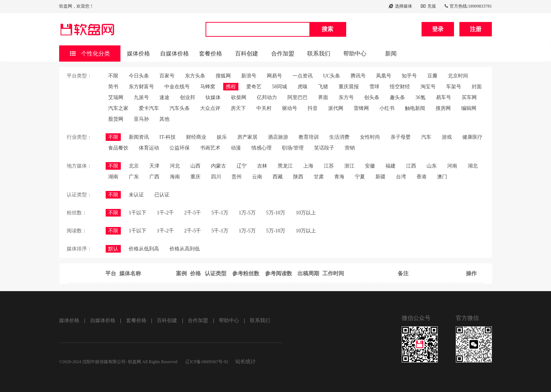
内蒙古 (219, 166)
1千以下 (138, 213)
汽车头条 (180, 108)
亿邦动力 (267, 97)
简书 (113, 87)
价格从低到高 (144, 249)
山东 (432, 166)
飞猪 (323, 87)
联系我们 (319, 54)
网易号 (274, 76)
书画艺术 (210, 148)
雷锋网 (361, 108)
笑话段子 (324, 148)
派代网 (336, 108)
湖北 (473, 166)
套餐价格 (211, 54)
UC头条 (332, 76)
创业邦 (188, 97)
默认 (113, 249)
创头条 (372, 97)
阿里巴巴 (297, 97)
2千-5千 (193, 213)
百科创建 (247, 54)
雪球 (374, 87)
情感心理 (261, 148)
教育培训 (309, 137)
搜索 (327, 29)
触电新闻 (415, 108)
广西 (154, 177)
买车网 (469, 97)
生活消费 (339, 137)
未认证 (136, 195)
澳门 (442, 177)
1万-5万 (247, 213)
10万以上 (306, 213)
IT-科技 (167, 137)
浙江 (349, 166)
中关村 (264, 108)
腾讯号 (358, 76)
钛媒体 (213, 97)
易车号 (444, 97)
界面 (323, 97)
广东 (134, 177)
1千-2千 (165, 213)
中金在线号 (177, 87)
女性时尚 (370, 137)
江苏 (329, 166)
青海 (339, 177)
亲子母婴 (401, 137)
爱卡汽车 (149, 108)
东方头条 (195, 76)
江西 (411, 166)
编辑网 (469, 108)
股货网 (116, 119)
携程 (231, 87)
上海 (308, 166)
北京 (134, 166)
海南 (175, 177)
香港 (422, 177)
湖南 (113, 177)
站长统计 (246, 362)
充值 (428, 6)
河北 (175, 166)
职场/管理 (293, 148)
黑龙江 (285, 166)
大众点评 (210, 108)
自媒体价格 (175, 54)
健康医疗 (472, 137)
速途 (164, 97)
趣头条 (397, 97)
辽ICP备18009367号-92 (207, 362)
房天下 (238, 108)
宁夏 (360, 177)
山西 (195, 166)
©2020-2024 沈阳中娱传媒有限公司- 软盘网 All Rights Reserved (119, 362)
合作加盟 (283, 54)
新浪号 (249, 76)
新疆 (380, 177)
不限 (113, 76)
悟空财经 (400, 87)
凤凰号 (384, 76)
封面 (477, 87)
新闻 (391, 54)
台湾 (401, 177)
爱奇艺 (254, 87)
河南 (452, 166)
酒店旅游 (278, 137)
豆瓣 (432, 76)
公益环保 (180, 148)
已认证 (162, 195)
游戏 (447, 137)
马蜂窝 (208, 87)
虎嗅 (303, 87)
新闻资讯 (139, 137)
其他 (164, 119)
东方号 (346, 97)
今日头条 (139, 76)
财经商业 (196, 137)
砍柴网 (239, 97)
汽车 (426, 137)
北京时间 (458, 76)
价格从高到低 (185, 249)
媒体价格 (138, 54)
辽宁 (242, 166)
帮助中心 (355, 54)
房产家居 (247, 137)
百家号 (167, 76)
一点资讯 (303, 76)
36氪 (420, 97)
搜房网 (443, 108)
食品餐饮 (118, 148)
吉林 (262, 166)
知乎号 (409, 76)
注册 (476, 29)
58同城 (279, 87)
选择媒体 (400, 6)
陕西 (298, 177)
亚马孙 (141, 119)
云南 (257, 177)
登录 (438, 29)
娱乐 (222, 137)
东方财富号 (141, 87)
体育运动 (149, 148)
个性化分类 (90, 54)
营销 (350, 148)
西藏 (278, 177)
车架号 (454, 87)
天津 (154, 166)
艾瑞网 (116, 97)
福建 (391, 166)
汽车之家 (118, 108)
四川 (216, 177)
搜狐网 (223, 76)
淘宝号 (428, 87)
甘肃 (319, 177)
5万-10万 (276, 213)
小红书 (387, 108)
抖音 (313, 108)
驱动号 (290, 108)
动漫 (236, 148)
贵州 (237, 177)
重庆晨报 (349, 87)
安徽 (370, 166)
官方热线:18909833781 (468, 6)
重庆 (195, 177)
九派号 (141, 97)
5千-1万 (220, 213)
